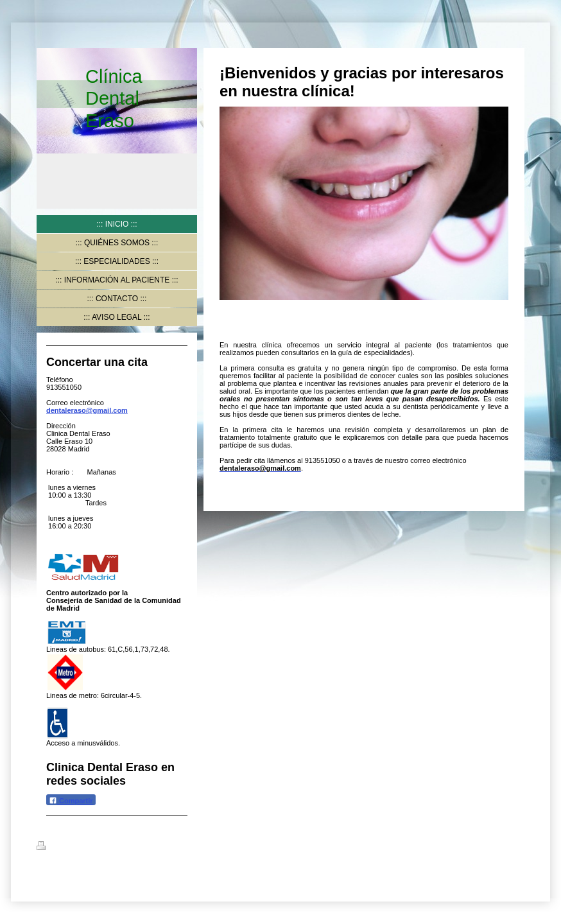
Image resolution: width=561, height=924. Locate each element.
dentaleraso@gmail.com (87, 410)
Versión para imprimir (81, 848)
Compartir (71, 800)
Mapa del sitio (152, 848)
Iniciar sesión (502, 846)
